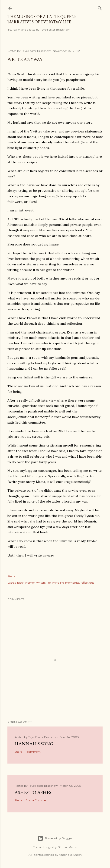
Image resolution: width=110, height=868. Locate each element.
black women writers (31, 583)
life (49, 583)
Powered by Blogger (55, 838)
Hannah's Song (34, 744)
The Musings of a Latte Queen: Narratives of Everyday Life (42, 19)
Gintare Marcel (67, 847)
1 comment (33, 752)
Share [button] (11, 576)
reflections (87, 583)
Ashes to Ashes (33, 792)
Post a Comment (37, 800)
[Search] (100, 7)
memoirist (72, 583)
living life (58, 583)
